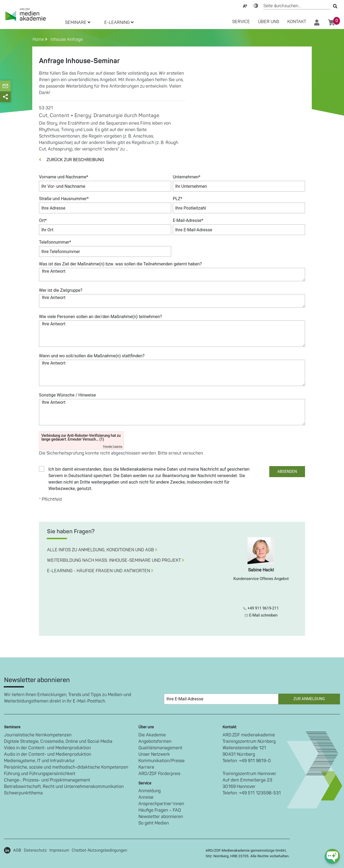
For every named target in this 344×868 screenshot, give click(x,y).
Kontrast (256, 5)
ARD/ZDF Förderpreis (159, 774)
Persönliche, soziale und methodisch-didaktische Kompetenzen (66, 767)
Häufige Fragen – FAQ (160, 810)
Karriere (146, 767)
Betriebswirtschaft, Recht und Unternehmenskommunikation (64, 787)
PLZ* (178, 199)
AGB (17, 850)
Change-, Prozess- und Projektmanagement (47, 780)
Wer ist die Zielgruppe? (61, 290)
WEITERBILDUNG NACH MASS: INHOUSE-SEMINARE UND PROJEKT (116, 560)
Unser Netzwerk (154, 754)
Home (39, 39)
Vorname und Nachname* (64, 177)
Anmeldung (150, 791)
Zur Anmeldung (309, 699)
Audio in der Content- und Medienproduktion (48, 754)
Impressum (59, 850)
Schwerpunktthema (23, 793)
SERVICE (241, 22)
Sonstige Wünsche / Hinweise (67, 395)
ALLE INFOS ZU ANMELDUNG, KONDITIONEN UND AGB (102, 550)
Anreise (146, 797)
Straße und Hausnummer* (64, 199)
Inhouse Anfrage (66, 39)
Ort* (43, 220)
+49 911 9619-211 (261, 608)
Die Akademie (152, 735)
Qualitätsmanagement (160, 748)
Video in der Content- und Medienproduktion (47, 748)
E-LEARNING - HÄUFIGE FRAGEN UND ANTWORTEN (100, 571)
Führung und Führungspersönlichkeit (40, 774)
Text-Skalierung (245, 5)
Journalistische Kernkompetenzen (38, 735)
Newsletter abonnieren (161, 817)
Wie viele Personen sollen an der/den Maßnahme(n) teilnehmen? (101, 317)
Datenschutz (35, 850)
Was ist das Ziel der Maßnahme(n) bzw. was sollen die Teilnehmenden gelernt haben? (120, 264)
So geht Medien (154, 823)
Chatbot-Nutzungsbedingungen (99, 850)
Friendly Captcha (113, 447)
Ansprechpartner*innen (161, 804)
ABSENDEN (287, 472)
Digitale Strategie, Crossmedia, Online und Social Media (58, 741)
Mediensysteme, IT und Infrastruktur (40, 761)
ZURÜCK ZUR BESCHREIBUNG (72, 160)
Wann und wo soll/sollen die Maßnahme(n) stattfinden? (92, 356)
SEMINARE (78, 23)
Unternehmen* (187, 177)
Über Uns (269, 22)
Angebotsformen (155, 741)
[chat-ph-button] (332, 856)
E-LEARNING (119, 23)
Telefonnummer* (55, 242)
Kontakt (297, 22)
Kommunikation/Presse (162, 761)
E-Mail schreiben (261, 615)
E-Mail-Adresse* (188, 220)
